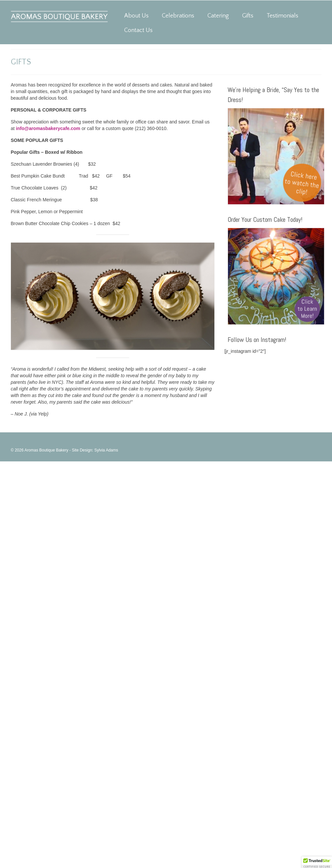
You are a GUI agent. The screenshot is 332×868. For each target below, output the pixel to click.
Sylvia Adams (106, 450)
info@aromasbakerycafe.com (48, 128)
